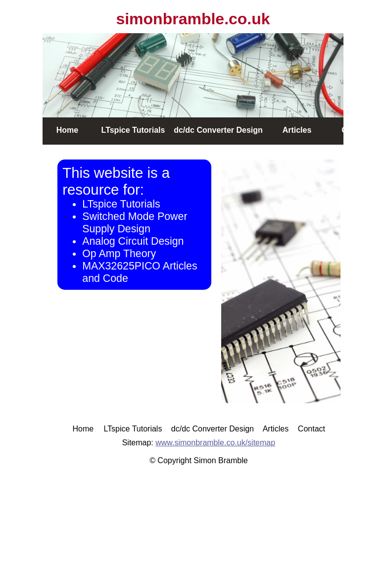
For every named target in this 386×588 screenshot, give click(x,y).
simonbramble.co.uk (193, 19)
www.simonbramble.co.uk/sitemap (215, 443)
